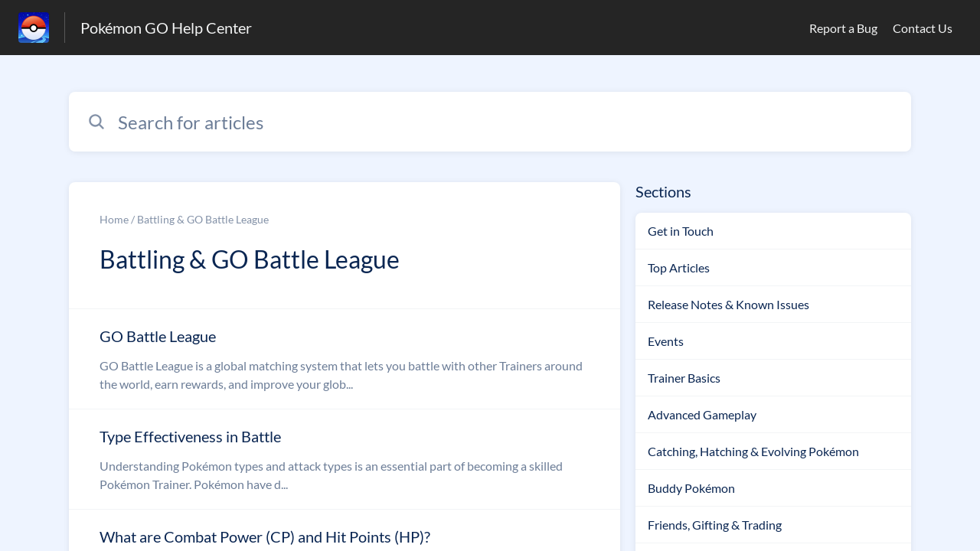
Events (666, 341)
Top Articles (679, 267)
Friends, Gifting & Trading (715, 525)
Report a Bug (843, 28)
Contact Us (923, 28)
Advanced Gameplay (702, 414)
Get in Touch (681, 231)
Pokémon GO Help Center (166, 28)
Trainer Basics (684, 378)
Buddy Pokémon (691, 488)
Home (114, 219)
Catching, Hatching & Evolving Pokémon (753, 451)
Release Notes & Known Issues (728, 304)
